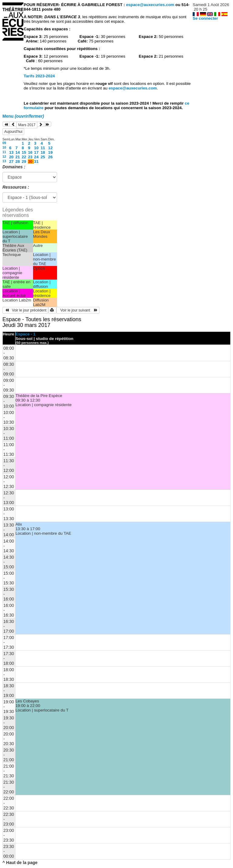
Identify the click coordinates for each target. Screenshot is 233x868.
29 (24, 161)
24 (36, 157)
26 (51, 157)
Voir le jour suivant (78, 310)
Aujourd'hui (13, 132)
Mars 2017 (27, 125)
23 (30, 157)
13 (11, 152)
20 (11, 157)
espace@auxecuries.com (150, 5)
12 (51, 148)
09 (4, 143)
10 (4, 147)
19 (51, 152)
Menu (23, 116)
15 (24, 152)
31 (36, 161)
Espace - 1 (25, 334)
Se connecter (205, 18)
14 (18, 152)
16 (30, 152)
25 (43, 157)
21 (18, 157)
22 (24, 157)
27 (11, 161)
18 (43, 152)
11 (43, 148)
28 (18, 161)
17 (36, 152)
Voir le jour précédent (25, 310)
